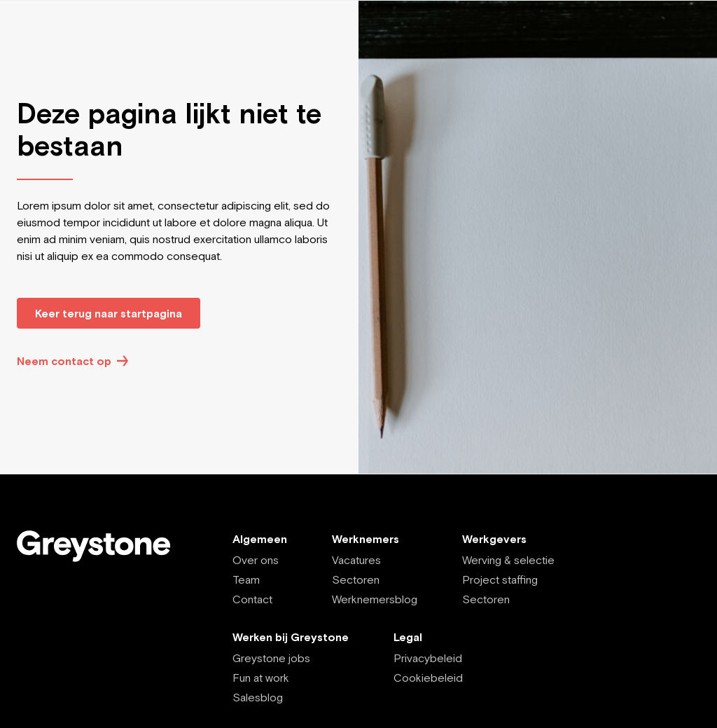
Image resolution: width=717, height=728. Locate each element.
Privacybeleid (428, 658)
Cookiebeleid (428, 678)
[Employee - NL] (102, 546)
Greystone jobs (271, 658)
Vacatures (356, 560)
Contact (252, 599)
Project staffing (500, 579)
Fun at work (261, 678)
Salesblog (258, 697)
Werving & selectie (508, 560)
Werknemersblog (375, 599)
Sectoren (356, 579)
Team (246, 579)
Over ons (256, 560)
